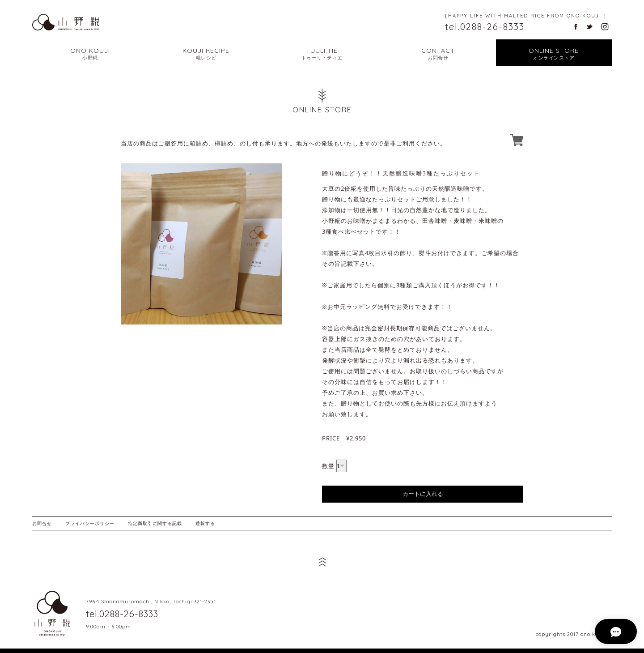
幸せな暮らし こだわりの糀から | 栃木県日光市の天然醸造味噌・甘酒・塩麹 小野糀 (66, 22)
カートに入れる (423, 494)
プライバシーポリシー (90, 523)
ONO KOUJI (90, 54)
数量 (328, 466)
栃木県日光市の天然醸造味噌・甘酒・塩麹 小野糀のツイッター (589, 27)
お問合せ (42, 523)
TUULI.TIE (322, 54)
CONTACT (438, 54)
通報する (205, 523)
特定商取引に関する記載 (155, 523)
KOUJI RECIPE (206, 54)
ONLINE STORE (554, 54)
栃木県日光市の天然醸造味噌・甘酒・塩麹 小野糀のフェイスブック (576, 27)
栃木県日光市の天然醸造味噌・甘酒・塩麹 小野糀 (52, 613)
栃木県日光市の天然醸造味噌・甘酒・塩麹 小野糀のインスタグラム (605, 27)
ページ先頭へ (322, 562)
